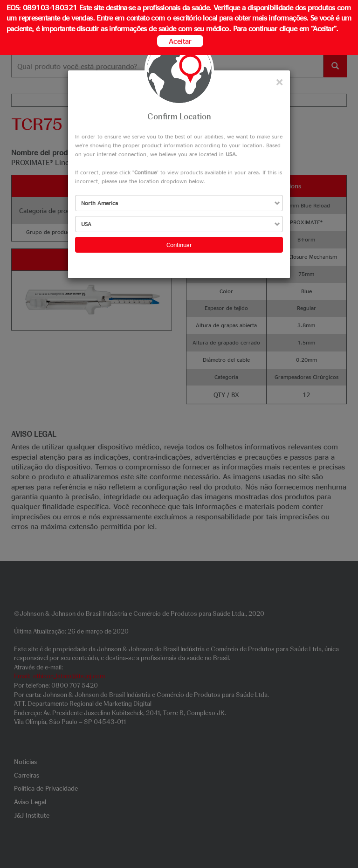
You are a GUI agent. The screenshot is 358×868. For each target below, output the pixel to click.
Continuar (179, 245)
